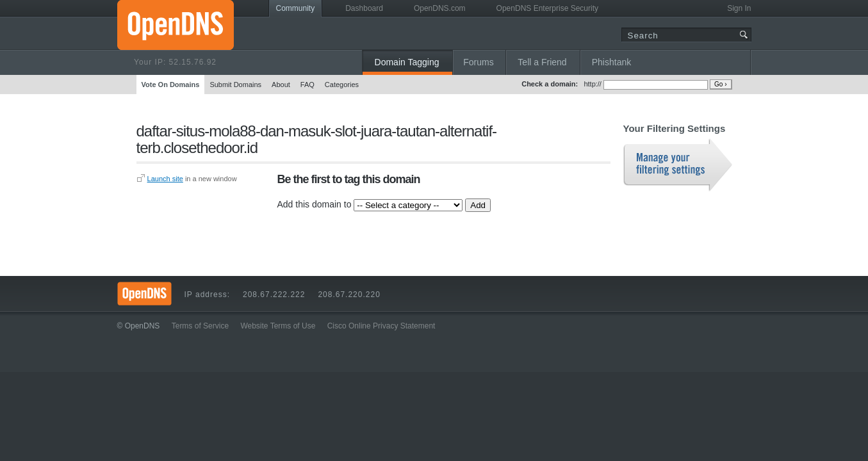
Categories (342, 85)
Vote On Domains (171, 85)
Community (296, 8)
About (281, 85)
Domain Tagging (407, 62)
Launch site (165, 179)
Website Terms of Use (278, 326)
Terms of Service (200, 326)
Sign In (739, 8)
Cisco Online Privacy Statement (381, 326)
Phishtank (611, 62)
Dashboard (364, 8)
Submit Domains (235, 85)
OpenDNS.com (440, 8)
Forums (478, 62)
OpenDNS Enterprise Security (547, 8)
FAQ (307, 85)
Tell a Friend (542, 62)
